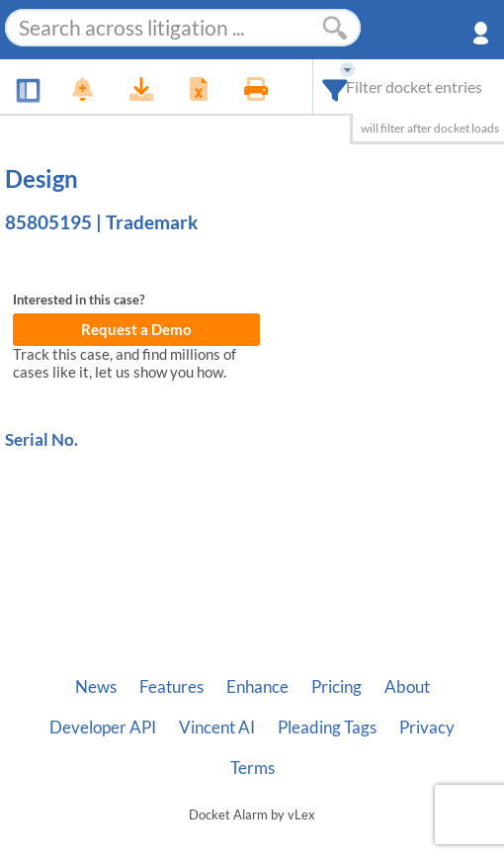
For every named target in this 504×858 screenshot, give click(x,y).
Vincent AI (217, 728)
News (96, 687)
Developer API (103, 728)
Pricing (336, 687)
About (407, 687)
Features (171, 687)
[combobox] (336, 86)
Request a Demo (136, 330)
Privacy (427, 728)
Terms (252, 768)
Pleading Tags (327, 728)
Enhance (257, 687)
